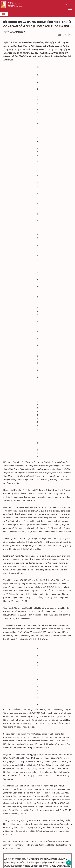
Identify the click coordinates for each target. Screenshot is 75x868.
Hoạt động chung (13, 718)
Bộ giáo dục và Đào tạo (11, 827)
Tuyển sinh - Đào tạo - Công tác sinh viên (23, 729)
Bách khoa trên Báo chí (15, 756)
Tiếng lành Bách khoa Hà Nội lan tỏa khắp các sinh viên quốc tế (34, 686)
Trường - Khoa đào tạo (11, 809)
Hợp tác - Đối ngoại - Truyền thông (20, 739)
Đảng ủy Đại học (8, 801)
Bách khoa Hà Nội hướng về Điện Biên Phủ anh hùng (29, 701)
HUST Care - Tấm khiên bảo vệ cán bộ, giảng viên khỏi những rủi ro (35, 631)
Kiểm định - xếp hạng (13, 745)
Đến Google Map (11, 851)
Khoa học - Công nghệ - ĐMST (18, 734)
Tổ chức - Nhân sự (12, 750)
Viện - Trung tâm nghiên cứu (13, 813)
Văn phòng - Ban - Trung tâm (13, 817)
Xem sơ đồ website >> (38, 866)
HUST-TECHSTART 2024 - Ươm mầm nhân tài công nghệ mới (32, 681)
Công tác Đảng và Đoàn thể (17, 723)
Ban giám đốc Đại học (10, 805)
